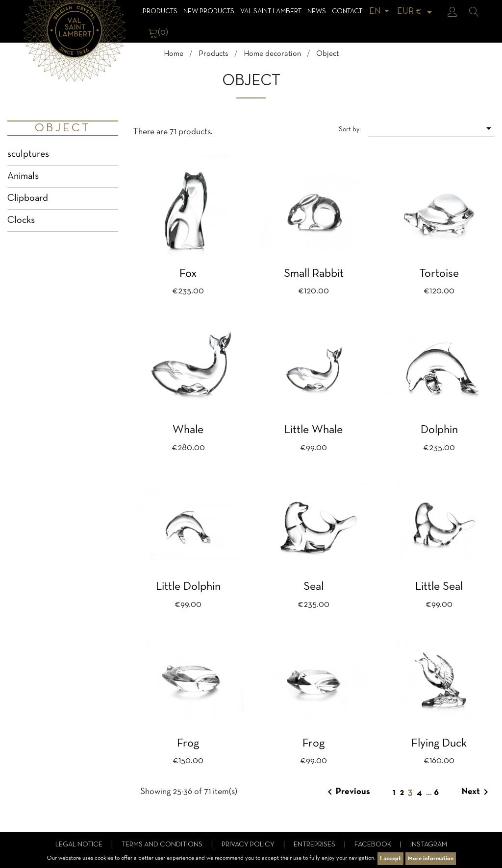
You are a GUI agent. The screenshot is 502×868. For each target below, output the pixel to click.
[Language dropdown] (381, 12)
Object (63, 128)
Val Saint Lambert (271, 12)
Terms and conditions (163, 845)
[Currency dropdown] (416, 12)
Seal (314, 587)
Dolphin (439, 430)
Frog (188, 744)
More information (431, 859)
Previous (347, 792)
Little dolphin (188, 587)
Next (477, 792)
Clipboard (28, 198)
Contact (347, 12)
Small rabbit (314, 274)
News (317, 12)
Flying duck (439, 744)
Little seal (439, 587)
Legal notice (80, 845)
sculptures (28, 154)
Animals (23, 176)
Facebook (374, 845)
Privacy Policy (249, 845)
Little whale (314, 430)
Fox (188, 274)
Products (160, 12)
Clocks (21, 220)
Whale (188, 430)
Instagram (429, 845)
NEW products (209, 12)
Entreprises (315, 845)
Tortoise (439, 274)
